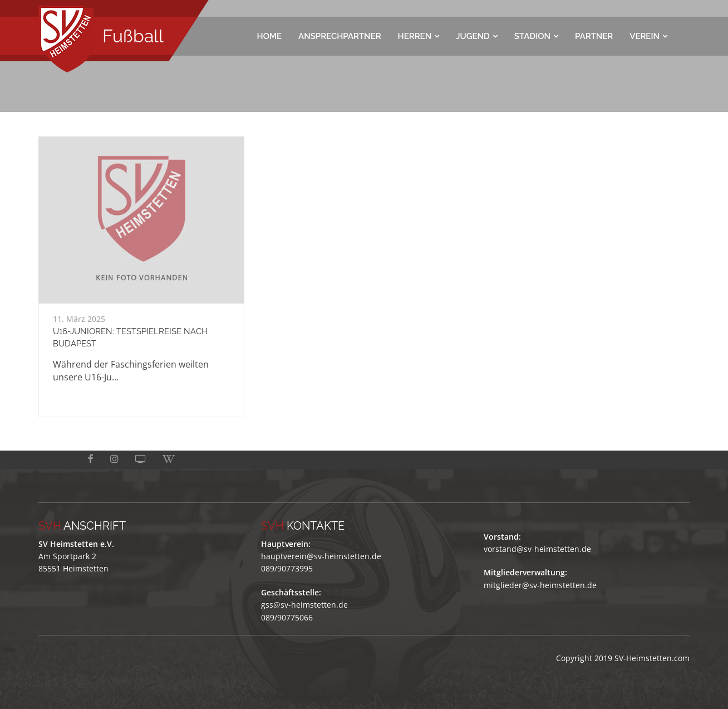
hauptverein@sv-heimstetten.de (321, 556)
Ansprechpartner (340, 36)
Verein (645, 36)
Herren (415, 36)
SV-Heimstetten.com (652, 658)
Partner (594, 36)
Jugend (473, 36)
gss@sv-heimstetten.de (304, 605)
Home (270, 36)
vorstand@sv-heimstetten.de (537, 549)
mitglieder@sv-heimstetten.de (540, 585)
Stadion (532, 36)
